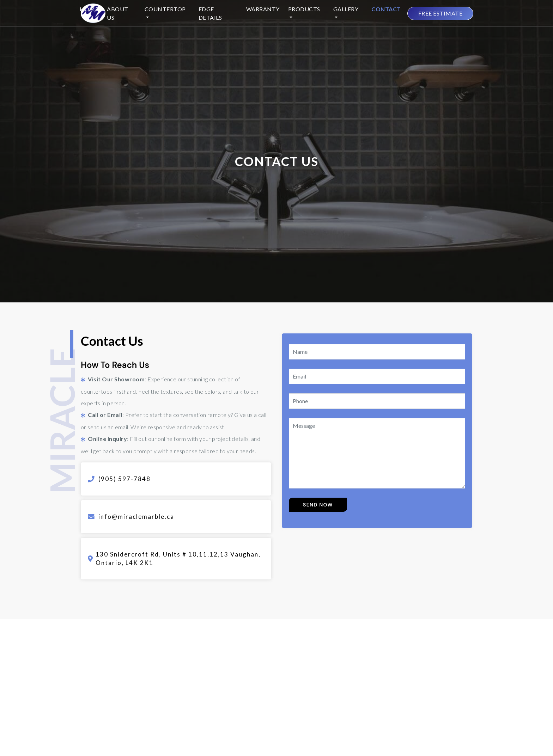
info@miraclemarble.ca (136, 517)
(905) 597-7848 (124, 479)
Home (89, 9)
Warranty (263, 9)
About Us (118, 13)
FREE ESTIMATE (440, 13)
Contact (386, 9)
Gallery (346, 9)
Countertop (165, 9)
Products (304, 9)
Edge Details (210, 13)
